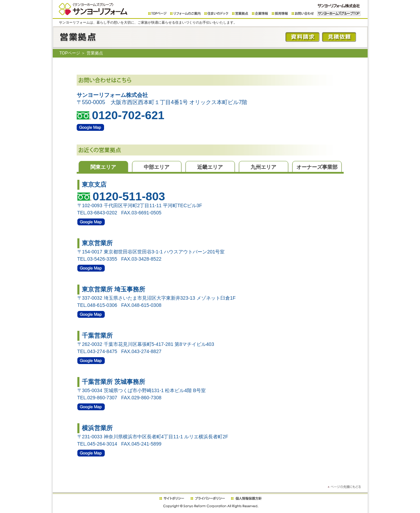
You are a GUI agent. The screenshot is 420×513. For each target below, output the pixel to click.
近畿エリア (210, 167)
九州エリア (263, 167)
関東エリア (103, 167)
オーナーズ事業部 (317, 167)
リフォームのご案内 (186, 14)
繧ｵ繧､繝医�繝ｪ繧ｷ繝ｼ (171, 498)
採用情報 (280, 14)
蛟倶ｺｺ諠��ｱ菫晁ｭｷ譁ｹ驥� (246, 498)
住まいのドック (217, 14)
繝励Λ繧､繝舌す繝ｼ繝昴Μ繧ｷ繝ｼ (208, 498)
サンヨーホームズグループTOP (339, 14)
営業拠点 (240, 14)
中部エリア (157, 167)
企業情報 (260, 14)
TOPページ (157, 14)
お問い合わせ (303, 14)
